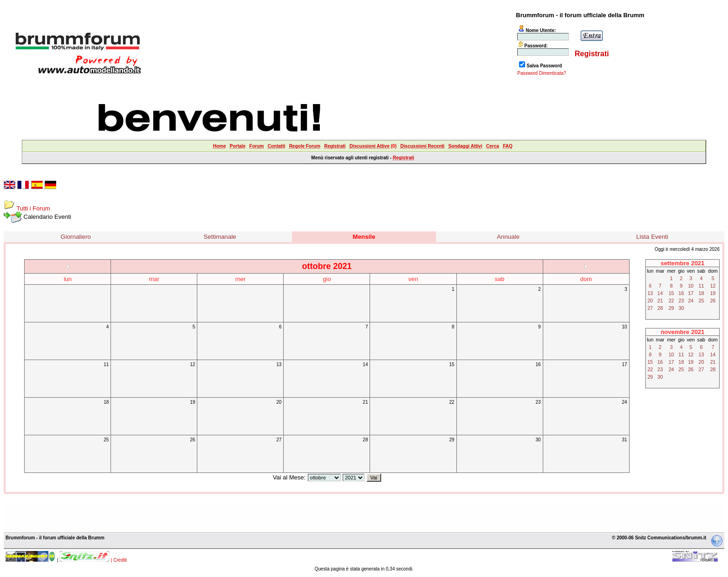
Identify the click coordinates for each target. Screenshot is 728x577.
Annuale (508, 237)
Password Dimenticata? (542, 73)
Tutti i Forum (33, 208)
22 (452, 402)
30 (538, 440)
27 (279, 440)
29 (452, 440)
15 (452, 364)
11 (106, 364)
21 (365, 402)
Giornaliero (76, 237)
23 (538, 402)
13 (279, 364)
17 (625, 364)
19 (192, 402)
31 (625, 440)
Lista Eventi (652, 237)
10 (625, 327)
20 (279, 402)
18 (106, 402)
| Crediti (119, 560)
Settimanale (220, 237)
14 (365, 364)
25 (106, 440)
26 (192, 440)
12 (192, 364)
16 (538, 364)
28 (365, 440)
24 (625, 402)
